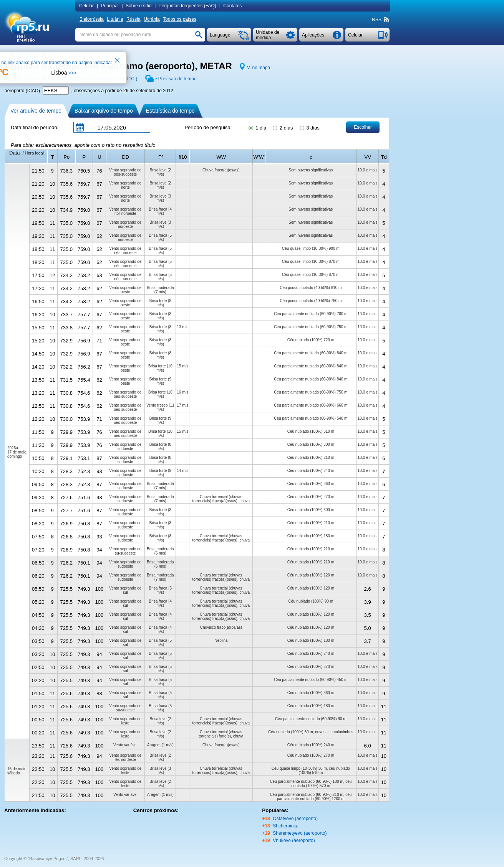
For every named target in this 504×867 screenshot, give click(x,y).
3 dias (309, 127)
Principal (109, 6)
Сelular (86, 6)
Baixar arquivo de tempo (104, 111)
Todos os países (180, 19)
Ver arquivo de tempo (36, 111)
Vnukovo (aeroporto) (294, 840)
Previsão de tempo (177, 79)
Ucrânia (152, 19)
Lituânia (115, 19)
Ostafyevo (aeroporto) (295, 819)
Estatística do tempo (170, 111)
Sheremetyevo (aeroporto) (300, 833)
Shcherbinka (286, 826)
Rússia (133, 19)
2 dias (282, 127)
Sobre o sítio (138, 6)
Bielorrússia (92, 19)
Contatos (232, 6)
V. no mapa (259, 68)
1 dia (257, 127)
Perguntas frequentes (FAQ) (187, 6)
